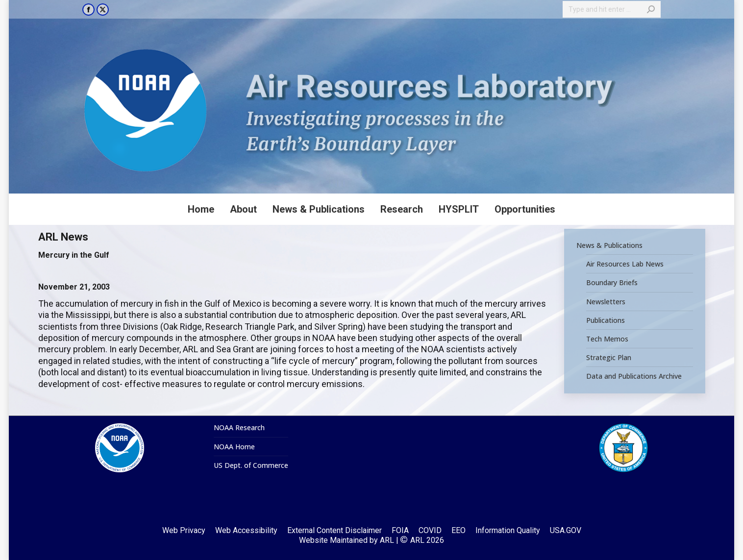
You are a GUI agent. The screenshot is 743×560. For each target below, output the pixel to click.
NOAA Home (234, 447)
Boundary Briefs (612, 283)
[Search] (612, 9)
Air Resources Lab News (625, 264)
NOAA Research (239, 428)
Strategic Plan (609, 358)
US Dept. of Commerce (251, 465)
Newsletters (606, 301)
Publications (606, 320)
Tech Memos (607, 339)
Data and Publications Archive (634, 376)
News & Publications (609, 245)
